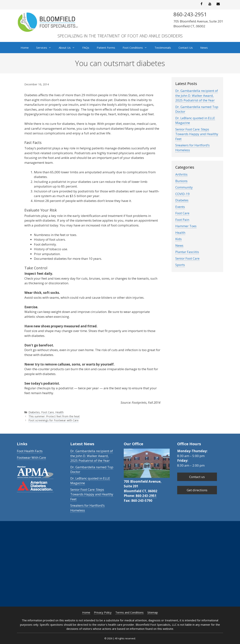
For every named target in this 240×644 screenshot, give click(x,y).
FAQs (86, 48)
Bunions (181, 181)
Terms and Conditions (129, 612)
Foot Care (48, 412)
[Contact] (218, 4)
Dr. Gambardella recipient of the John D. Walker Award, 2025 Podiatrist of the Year (197, 95)
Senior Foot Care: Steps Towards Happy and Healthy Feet (197, 134)
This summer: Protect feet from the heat (54, 416)
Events (180, 207)
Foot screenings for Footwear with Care (54, 420)
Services (46, 48)
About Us (69, 48)
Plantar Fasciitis (187, 252)
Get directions (197, 490)
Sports (180, 265)
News (204, 48)
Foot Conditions (137, 48)
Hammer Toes (186, 226)
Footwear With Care (31, 458)
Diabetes (34, 412)
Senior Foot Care (187, 258)
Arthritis (181, 174)
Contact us (197, 477)
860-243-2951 (146, 496)
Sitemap (153, 612)
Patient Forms (106, 48)
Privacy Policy (103, 612)
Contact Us (186, 48)
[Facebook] (202, 4)
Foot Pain (182, 220)
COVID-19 (182, 194)
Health (59, 412)
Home (25, 48)
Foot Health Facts (30, 451)
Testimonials (163, 48)
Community (184, 187)
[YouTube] (210, 4)
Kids (178, 239)
